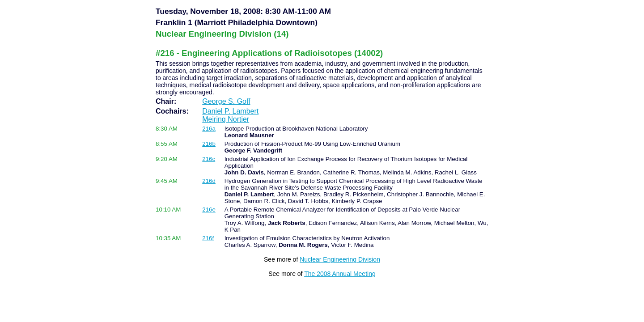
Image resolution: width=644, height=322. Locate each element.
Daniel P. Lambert (230, 111)
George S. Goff (226, 101)
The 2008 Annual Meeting (340, 274)
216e (209, 210)
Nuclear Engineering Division (340, 259)
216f (208, 238)
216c (209, 159)
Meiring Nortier (226, 119)
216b (209, 144)
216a (209, 129)
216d (209, 181)
